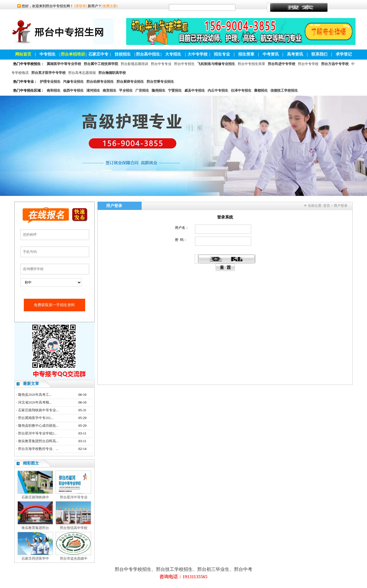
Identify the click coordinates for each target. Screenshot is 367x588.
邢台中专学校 (308, 64)
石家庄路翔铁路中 (35, 497)
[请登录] (81, 6)
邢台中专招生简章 (251, 64)
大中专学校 (198, 54)
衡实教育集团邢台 (35, 528)
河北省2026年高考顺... (35, 402)
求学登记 (344, 54)
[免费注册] (110, 6)
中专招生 (48, 54)
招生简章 (246, 54)
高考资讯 (295, 54)
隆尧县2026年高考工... (35, 395)
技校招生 (123, 54)
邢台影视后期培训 (134, 64)
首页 (327, 206)
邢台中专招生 (184, 64)
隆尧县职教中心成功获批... (38, 426)
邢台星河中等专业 (74, 497)
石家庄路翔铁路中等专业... (38, 410)
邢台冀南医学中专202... (36, 418)
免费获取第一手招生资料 (54, 305)
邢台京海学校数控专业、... (38, 449)
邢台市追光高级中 (74, 558)
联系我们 (319, 54)
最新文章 (31, 384)
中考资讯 (271, 54)
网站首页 (23, 54)
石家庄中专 (98, 54)
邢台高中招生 (148, 54)
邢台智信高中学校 (74, 528)
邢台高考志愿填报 (82, 73)
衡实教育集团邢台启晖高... (38, 441)
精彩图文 (31, 463)
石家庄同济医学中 (35, 558)
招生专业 (222, 54)
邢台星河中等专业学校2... (37, 433)
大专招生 (173, 54)
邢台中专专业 (161, 64)
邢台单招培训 (73, 54)
